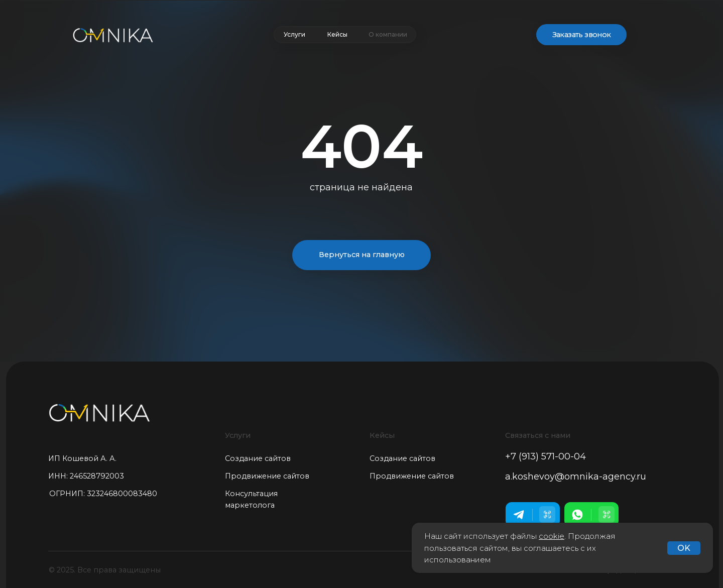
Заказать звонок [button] (582, 35)
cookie (552, 536)
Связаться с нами (538, 435)
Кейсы (337, 34)
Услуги (294, 34)
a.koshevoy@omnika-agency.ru (576, 477)
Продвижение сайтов (267, 476)
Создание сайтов (258, 458)
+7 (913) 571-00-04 (546, 456)
